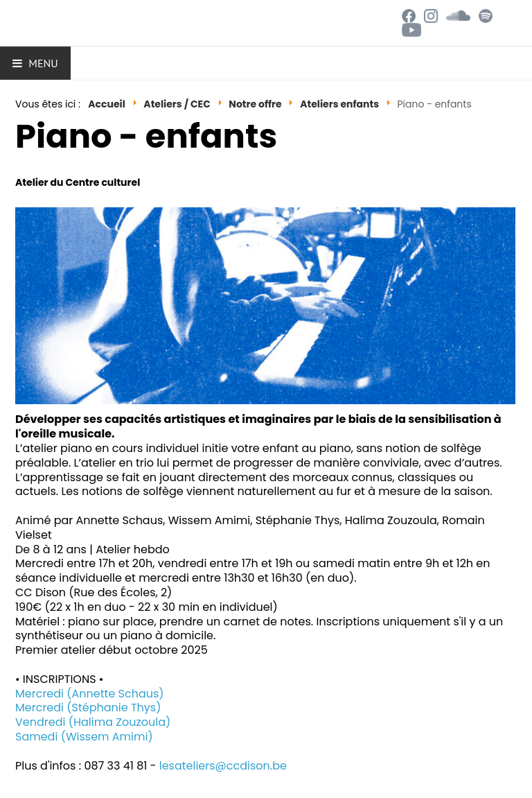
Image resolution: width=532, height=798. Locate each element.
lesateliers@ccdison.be (223, 766)
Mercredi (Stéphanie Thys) (88, 708)
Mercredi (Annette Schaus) (90, 694)
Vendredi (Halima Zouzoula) (93, 722)
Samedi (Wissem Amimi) (84, 737)
